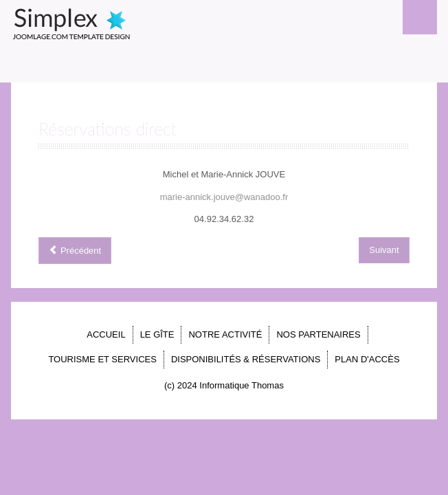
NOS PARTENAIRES (318, 334)
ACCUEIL (106, 334)
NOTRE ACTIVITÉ (225, 334)
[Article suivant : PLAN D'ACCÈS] (384, 250)
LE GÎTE (157, 334)
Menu (420, 17)
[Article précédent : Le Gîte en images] (75, 251)
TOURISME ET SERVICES (102, 359)
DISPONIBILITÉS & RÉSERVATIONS (246, 359)
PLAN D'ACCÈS (367, 359)
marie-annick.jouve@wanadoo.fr (224, 197)
